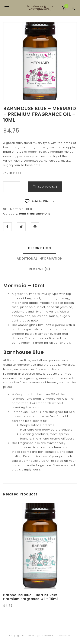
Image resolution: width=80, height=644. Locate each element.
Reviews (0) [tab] (40, 269)
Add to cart (47, 187)
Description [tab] (40, 248)
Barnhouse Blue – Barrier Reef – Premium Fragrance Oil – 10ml (32, 597)
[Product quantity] (12, 187)
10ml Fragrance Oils (35, 214)
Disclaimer (64, 635)
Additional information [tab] (40, 258)
